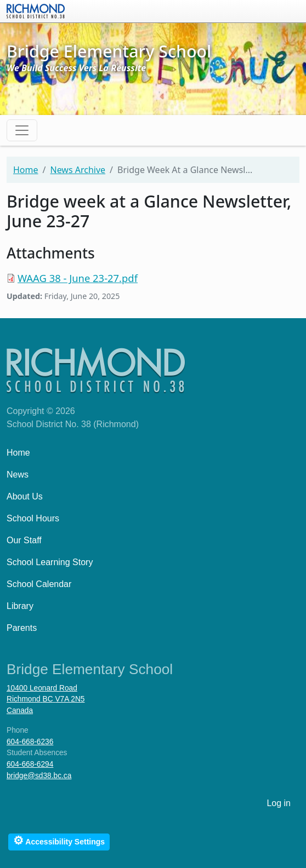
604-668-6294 (30, 764)
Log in (279, 803)
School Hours (33, 518)
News (18, 475)
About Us (25, 496)
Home (26, 170)
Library (20, 606)
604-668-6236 (30, 742)
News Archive (78, 170)
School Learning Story (50, 562)
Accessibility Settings (59, 840)
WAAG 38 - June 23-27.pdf (78, 278)
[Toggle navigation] (22, 130)
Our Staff (24, 540)
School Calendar (39, 584)
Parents (22, 628)
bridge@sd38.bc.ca (39, 776)
